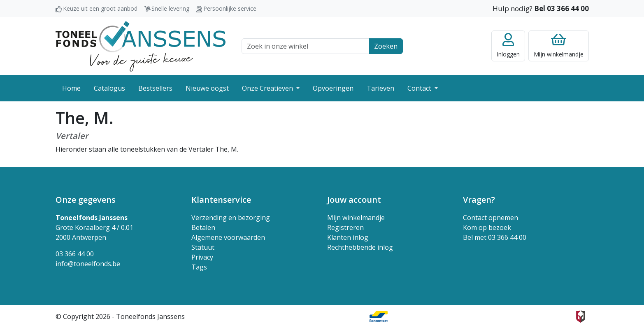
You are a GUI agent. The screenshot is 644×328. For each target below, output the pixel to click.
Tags (199, 267)
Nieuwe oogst (207, 88)
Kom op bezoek (487, 227)
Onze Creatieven (268, 88)
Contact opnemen (491, 218)
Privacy (202, 257)
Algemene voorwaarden (228, 237)
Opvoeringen (333, 88)
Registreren (345, 227)
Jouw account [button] (354, 200)
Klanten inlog (348, 237)
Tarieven (380, 88)
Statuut (203, 247)
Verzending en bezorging (231, 218)
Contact (420, 88)
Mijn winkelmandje (356, 218)
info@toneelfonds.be (88, 264)
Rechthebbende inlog (360, 247)
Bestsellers (155, 88)
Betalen (203, 227)
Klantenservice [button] (221, 200)
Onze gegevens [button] (86, 200)
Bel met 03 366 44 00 (495, 237)
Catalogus (109, 88)
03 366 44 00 (75, 254)
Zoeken (386, 46)
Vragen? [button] (479, 200)
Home (71, 88)
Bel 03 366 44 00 (561, 8)
